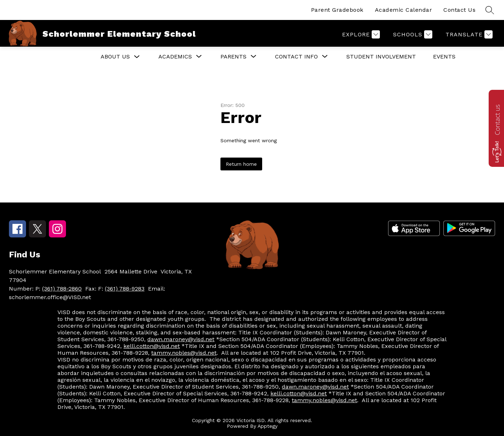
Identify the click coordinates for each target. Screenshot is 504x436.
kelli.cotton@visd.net (152, 346)
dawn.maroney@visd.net (181, 339)
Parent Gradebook (337, 10)
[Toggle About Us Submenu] (137, 57)
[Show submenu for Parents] (233, 57)
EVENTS (444, 57)
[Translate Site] (468, 34)
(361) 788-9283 (125, 289)
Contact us (497, 120)
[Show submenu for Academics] (175, 57)
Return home (241, 164)
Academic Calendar (404, 10)
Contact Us (459, 10)
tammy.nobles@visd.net (184, 353)
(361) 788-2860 (62, 289)
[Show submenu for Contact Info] (296, 57)
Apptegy (268, 426)
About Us (115, 57)
